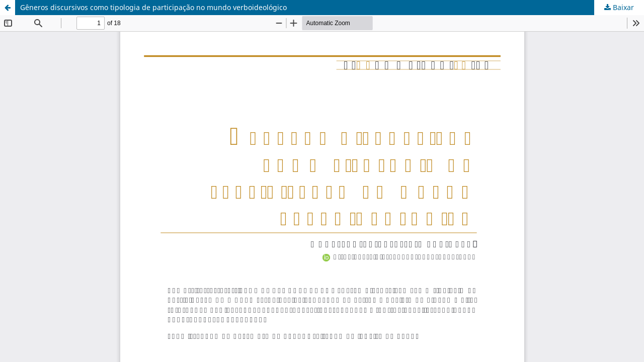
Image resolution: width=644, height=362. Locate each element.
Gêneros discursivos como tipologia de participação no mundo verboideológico (153, 7)
